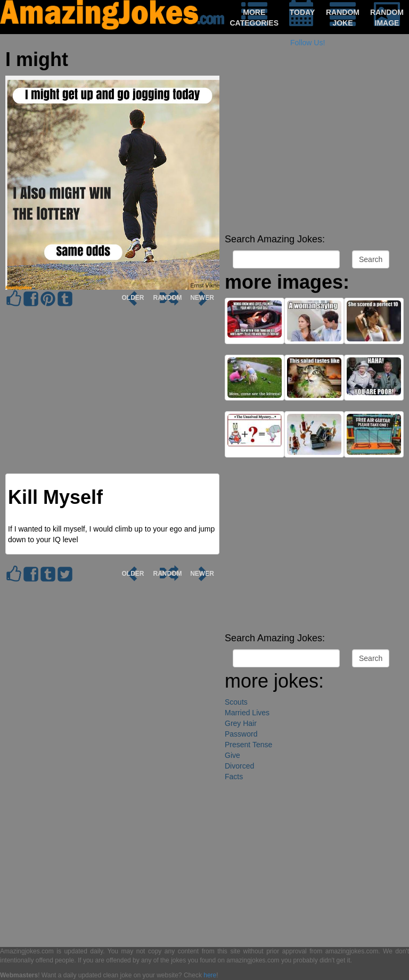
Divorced (239, 766)
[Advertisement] (314, 154)
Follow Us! (308, 43)
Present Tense (248, 745)
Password (241, 734)
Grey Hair (241, 723)
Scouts (236, 702)
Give (232, 755)
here (210, 975)
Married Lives (247, 713)
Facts (234, 777)
